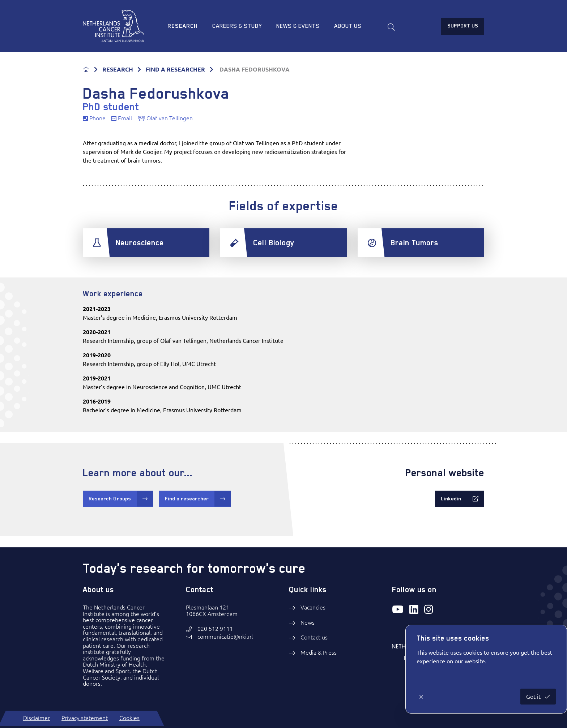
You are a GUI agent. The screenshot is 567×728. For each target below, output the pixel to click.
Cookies (129, 718)
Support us (463, 26)
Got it (534, 697)
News (308, 623)
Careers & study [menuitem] (237, 26)
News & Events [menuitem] (298, 26)
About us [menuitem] (348, 26)
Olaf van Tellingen (165, 118)
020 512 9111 (215, 629)
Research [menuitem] (183, 26)
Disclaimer (37, 718)
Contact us (314, 637)
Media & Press (319, 652)
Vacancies (313, 607)
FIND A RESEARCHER (175, 69)
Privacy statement (85, 718)
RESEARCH (118, 69)
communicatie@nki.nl (225, 637)
